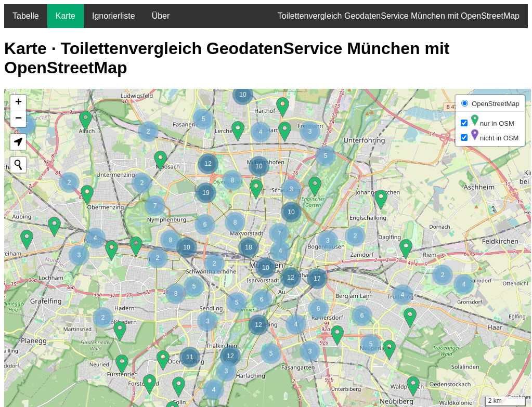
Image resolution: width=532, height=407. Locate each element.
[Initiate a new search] (18, 165)
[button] (291, 278)
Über (161, 16)
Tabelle (26, 16)
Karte (66, 16)
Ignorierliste (114, 16)
